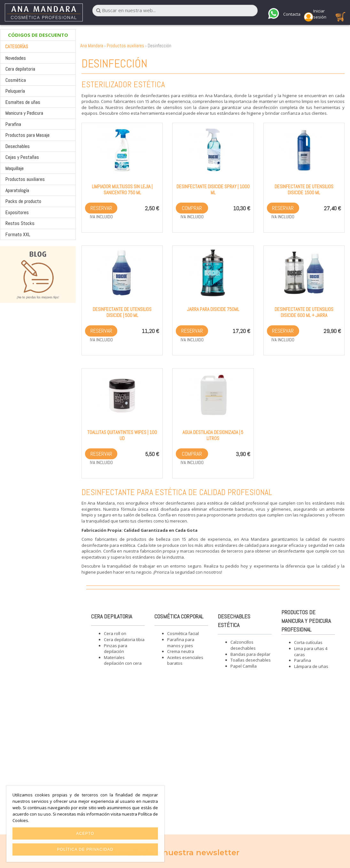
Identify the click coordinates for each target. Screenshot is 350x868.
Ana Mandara (92, 46)
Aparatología (17, 190)
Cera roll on (115, 633)
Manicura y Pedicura (24, 113)
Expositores (17, 212)
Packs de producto (23, 201)
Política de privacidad (85, 849)
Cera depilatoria (20, 69)
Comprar (192, 208)
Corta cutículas (308, 642)
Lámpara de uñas (311, 666)
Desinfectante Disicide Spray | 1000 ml (213, 190)
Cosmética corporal (179, 616)
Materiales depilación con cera (123, 660)
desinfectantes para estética (194, 503)
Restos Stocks (20, 223)
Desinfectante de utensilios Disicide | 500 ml (122, 312)
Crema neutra (181, 651)
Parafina (13, 124)
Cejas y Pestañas (22, 157)
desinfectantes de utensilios (154, 107)
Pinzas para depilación (116, 649)
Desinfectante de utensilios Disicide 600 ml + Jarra (304, 312)
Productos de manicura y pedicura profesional (306, 621)
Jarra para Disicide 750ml (213, 309)
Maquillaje (15, 168)
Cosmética (16, 80)
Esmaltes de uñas (23, 102)
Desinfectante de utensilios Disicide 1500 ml (304, 190)
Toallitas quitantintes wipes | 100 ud (122, 435)
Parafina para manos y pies (181, 643)
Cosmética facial (183, 633)
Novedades (16, 58)
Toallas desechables (251, 660)
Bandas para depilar (250, 654)
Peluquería (15, 91)
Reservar (101, 208)
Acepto (85, 833)
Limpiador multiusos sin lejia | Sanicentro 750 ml (122, 190)
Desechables (18, 146)
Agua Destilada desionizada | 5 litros (213, 435)
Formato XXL (18, 234)
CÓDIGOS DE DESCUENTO (38, 35)
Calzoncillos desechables (243, 645)
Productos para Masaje (27, 135)
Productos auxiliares (25, 179)
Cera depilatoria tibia (124, 639)
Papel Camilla (244, 666)
